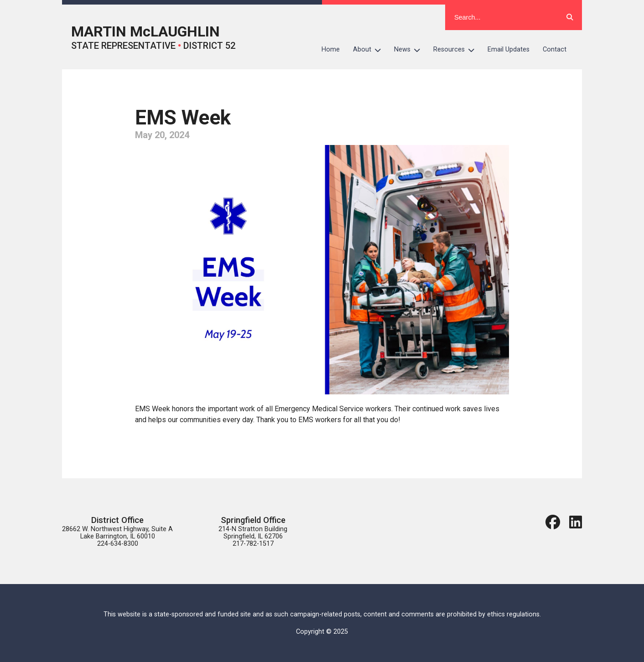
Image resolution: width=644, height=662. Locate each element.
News (410, 50)
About (370, 50)
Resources (457, 50)
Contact (555, 49)
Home (331, 49)
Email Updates (509, 49)
